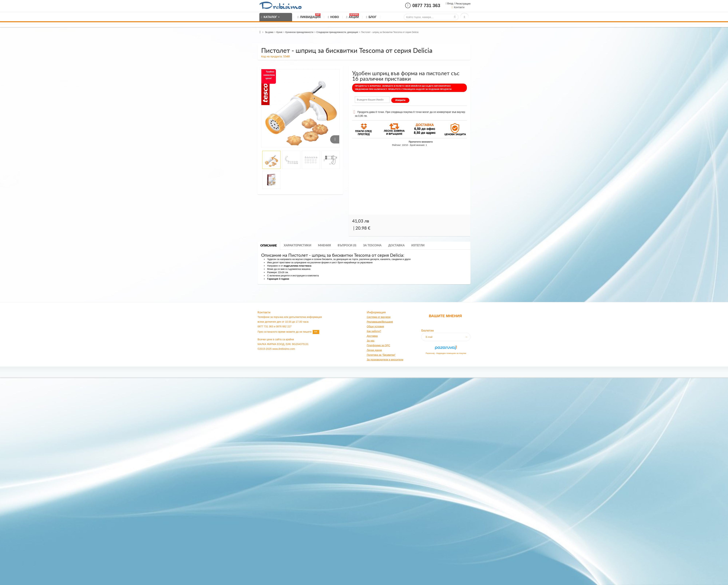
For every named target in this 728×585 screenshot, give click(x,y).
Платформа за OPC (378, 345)
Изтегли (418, 245)
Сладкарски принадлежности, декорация (337, 32)
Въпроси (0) (347, 245)
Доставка (396, 245)
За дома (269, 32)
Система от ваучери (379, 317)
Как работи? (374, 331)
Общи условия (375, 326)
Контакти (459, 7)
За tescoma (372, 245)
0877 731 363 (426, 5)
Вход (450, 3)
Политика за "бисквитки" (381, 355)
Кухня (279, 32)
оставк (372, 336)
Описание (269, 246)
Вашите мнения (445, 316)
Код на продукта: (272, 56)
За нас (371, 341)
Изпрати (400, 100)
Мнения (324, 245)
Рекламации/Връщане (380, 322)
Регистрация (463, 4)
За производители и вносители (385, 360)
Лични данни (374, 350)
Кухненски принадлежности (299, 32)
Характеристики (297, 245)
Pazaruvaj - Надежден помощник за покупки (446, 353)
